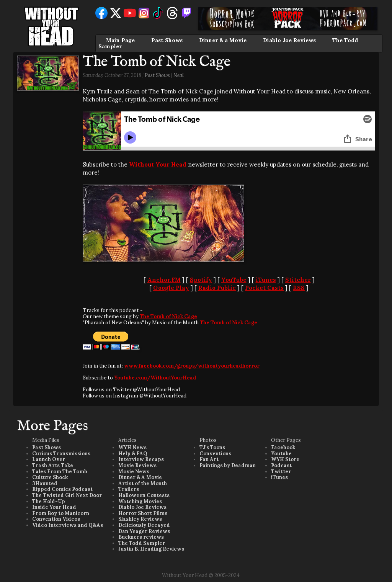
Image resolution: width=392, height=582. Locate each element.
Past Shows (167, 40)
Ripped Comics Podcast (62, 489)
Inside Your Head (54, 507)
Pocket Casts (264, 288)
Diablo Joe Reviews (289, 40)
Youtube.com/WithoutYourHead (155, 378)
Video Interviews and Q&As (68, 525)
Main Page (120, 40)
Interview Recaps (141, 459)
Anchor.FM (164, 280)
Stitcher (298, 280)
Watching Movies (140, 501)
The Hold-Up (49, 501)
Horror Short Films (143, 513)
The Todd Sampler (142, 543)
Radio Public (217, 288)
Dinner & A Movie (140, 477)
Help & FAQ (133, 454)
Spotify (201, 280)
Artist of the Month (143, 483)
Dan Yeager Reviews (144, 531)
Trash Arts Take (53, 465)
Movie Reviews (137, 465)
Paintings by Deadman (228, 465)
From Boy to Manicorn (61, 513)
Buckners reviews (141, 537)
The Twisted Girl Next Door (67, 495)
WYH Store (285, 459)
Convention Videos (56, 519)
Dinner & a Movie (223, 40)
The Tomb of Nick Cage (168, 316)
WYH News (132, 447)
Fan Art (209, 459)
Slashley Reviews (140, 519)
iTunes (266, 280)
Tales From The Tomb (60, 472)
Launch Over (49, 459)
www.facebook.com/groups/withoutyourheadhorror (192, 366)
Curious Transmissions (61, 454)
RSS (299, 288)
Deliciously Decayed (144, 525)
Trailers (129, 489)
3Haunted (45, 483)
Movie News (134, 472)
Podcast (281, 465)
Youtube (281, 454)
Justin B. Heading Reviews (151, 549)
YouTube (234, 280)
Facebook (283, 447)
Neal (179, 75)
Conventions (215, 454)
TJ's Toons (212, 447)
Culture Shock (50, 477)
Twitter (281, 472)
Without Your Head (158, 164)
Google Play (171, 288)
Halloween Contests (144, 495)
